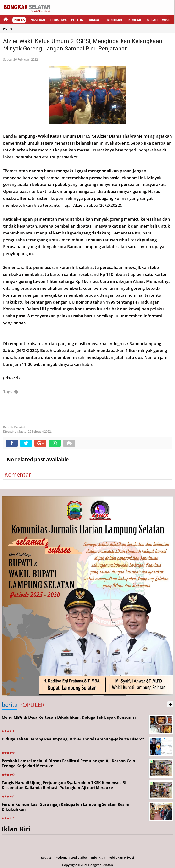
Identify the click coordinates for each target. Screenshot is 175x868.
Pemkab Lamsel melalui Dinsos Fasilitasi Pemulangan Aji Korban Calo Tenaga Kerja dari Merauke (68, 763)
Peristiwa (59, 20)
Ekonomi (134, 20)
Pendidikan (113, 20)
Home (8, 28)
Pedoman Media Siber (72, 857)
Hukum (93, 20)
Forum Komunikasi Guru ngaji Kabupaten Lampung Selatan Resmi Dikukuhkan (66, 807)
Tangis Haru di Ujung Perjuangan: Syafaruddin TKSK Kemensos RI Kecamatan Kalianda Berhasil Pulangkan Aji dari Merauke (64, 785)
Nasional (38, 20)
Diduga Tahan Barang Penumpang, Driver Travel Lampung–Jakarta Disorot (73, 739)
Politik (77, 20)
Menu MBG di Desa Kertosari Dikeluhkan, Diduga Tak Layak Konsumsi (69, 717)
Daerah (151, 20)
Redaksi (47, 857)
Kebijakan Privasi (121, 857)
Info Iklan (98, 857)
